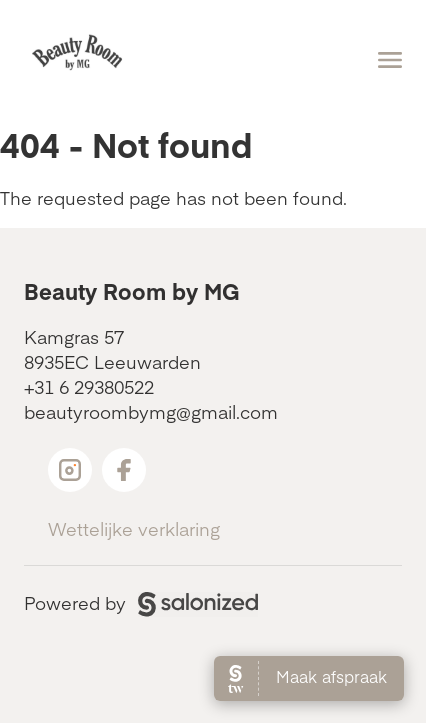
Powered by (141, 602)
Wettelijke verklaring (134, 528)
